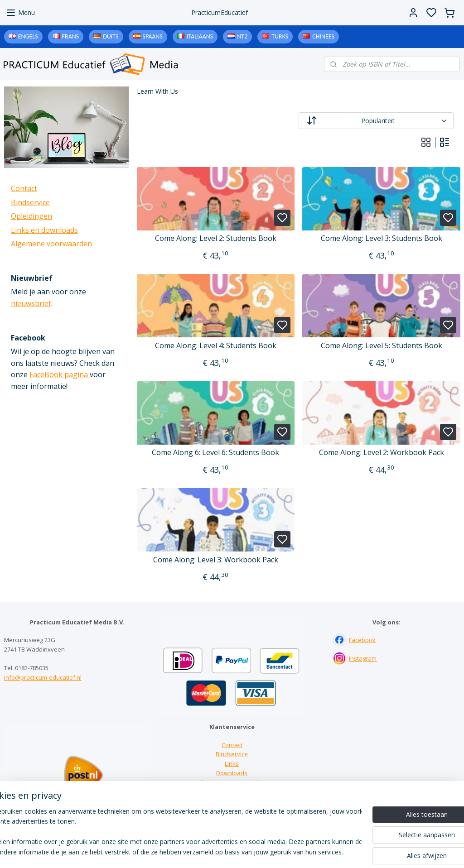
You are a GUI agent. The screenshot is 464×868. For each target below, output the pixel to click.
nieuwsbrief (31, 303)
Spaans (153, 36)
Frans (71, 36)
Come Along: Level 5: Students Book (381, 346)
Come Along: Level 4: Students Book (215, 346)
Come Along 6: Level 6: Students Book (215, 453)
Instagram (363, 658)
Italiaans (200, 36)
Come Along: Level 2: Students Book (215, 238)
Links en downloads (44, 230)
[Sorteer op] (376, 121)
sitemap (269, 851)
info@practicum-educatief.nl (43, 677)
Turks (280, 36)
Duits (111, 36)
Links (232, 763)
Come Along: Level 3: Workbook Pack (215, 560)
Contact (24, 188)
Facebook (362, 640)
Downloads (232, 773)
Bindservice (30, 202)
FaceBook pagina (60, 374)
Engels (28, 36)
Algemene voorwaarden (51, 244)
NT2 (242, 36)
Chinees (323, 36)
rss (288, 851)
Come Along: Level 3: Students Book (381, 238)
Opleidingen (31, 216)
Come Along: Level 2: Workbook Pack (381, 453)
